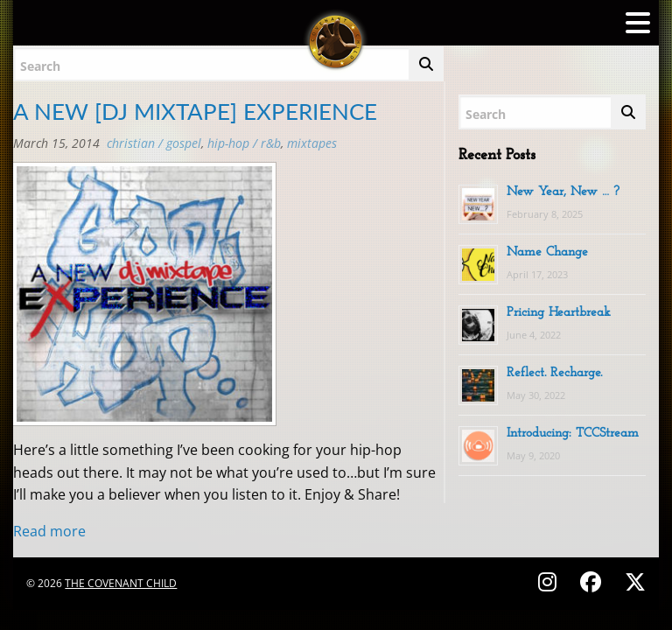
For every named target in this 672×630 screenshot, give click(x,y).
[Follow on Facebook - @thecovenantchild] (593, 581)
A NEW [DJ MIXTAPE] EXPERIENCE (195, 111)
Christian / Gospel (154, 143)
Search (40, 66)
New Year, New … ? (563, 192)
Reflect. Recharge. (554, 373)
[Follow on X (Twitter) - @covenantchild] (632, 581)
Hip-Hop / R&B (244, 143)
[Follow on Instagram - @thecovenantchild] (550, 581)
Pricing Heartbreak (559, 313)
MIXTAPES (312, 143)
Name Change (547, 252)
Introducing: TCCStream (573, 434)
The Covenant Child (121, 583)
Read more (49, 531)
